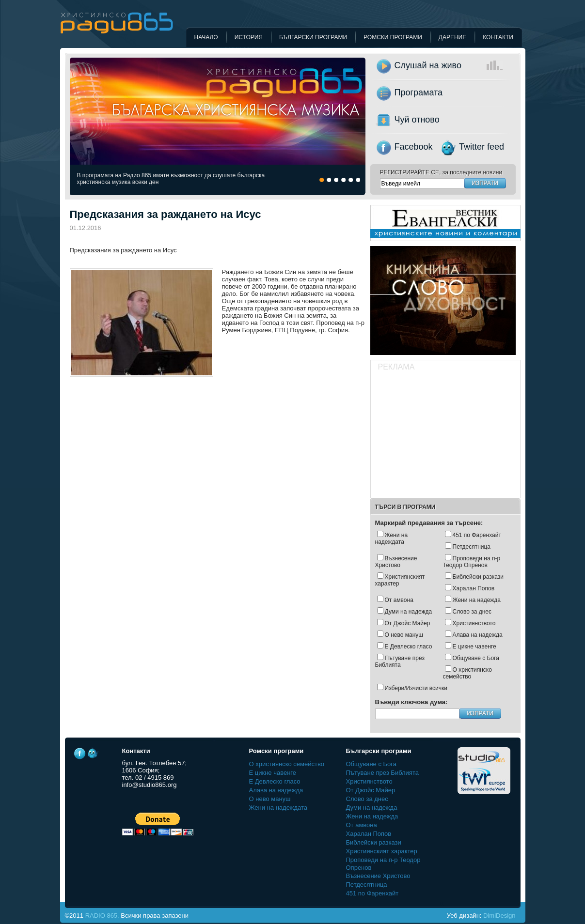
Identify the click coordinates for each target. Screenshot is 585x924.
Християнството (474, 623)
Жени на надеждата (392, 539)
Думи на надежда (409, 612)
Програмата (419, 92)
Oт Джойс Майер (408, 623)
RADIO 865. (102, 916)
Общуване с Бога (476, 658)
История (249, 37)
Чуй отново (417, 120)
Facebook (414, 147)
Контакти (498, 37)
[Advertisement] (445, 436)
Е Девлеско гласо (409, 647)
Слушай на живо (460, 65)
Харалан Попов (474, 588)
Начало (206, 37)
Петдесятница (472, 547)
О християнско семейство (467, 673)
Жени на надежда (477, 600)
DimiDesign (499, 916)
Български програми (313, 37)
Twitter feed (482, 147)
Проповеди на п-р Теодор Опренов (472, 562)
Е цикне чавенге (474, 647)
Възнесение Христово (396, 562)
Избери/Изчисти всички (416, 688)
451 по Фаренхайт (477, 535)
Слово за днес (472, 612)
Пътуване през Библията (400, 662)
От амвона (399, 600)
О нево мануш (404, 635)
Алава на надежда (478, 635)
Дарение (452, 37)
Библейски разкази (478, 577)
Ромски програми (393, 37)
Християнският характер (400, 580)
